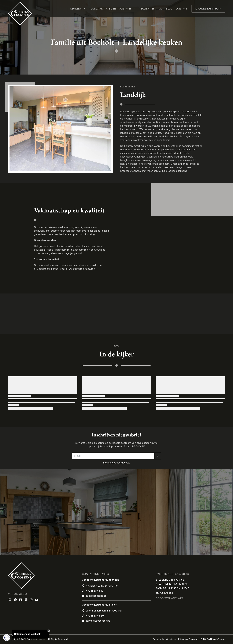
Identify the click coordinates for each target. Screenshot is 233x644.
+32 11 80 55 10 (95, 591)
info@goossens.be (96, 596)
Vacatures (171, 639)
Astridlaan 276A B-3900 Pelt (102, 586)
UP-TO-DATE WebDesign (212, 639)
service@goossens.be (98, 621)
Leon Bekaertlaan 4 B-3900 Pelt (104, 611)
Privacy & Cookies (188, 639)
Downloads (159, 639)
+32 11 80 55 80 (95, 616)
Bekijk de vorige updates (116, 463)
